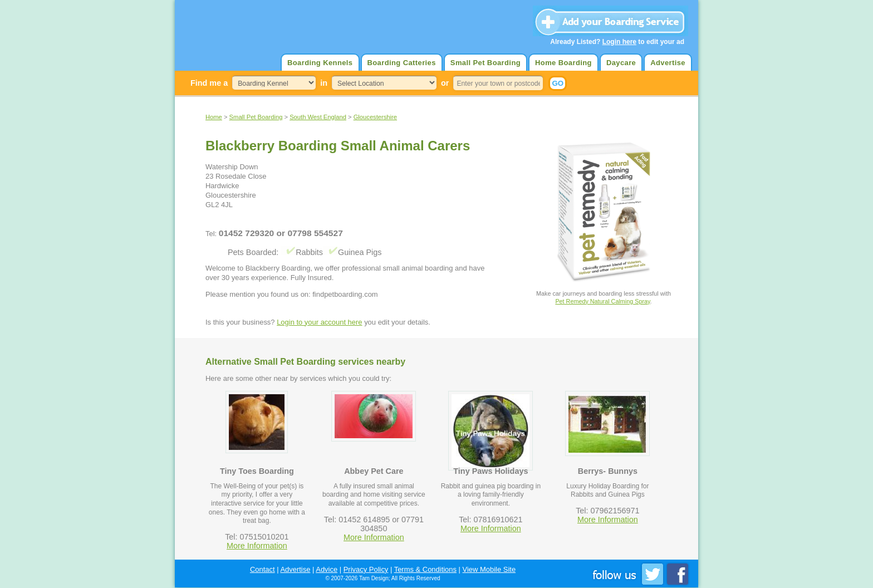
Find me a (209, 83)
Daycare (621, 63)
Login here (619, 42)
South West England (318, 117)
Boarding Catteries (402, 63)
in (324, 83)
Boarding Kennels (320, 63)
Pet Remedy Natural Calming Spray (602, 301)
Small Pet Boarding (485, 63)
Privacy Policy (366, 569)
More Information (257, 546)
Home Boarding (563, 63)
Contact (263, 569)
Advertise (668, 63)
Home (214, 117)
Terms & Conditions (425, 569)
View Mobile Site (489, 569)
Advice (327, 569)
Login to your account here (319, 322)
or (445, 83)
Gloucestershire (375, 117)
